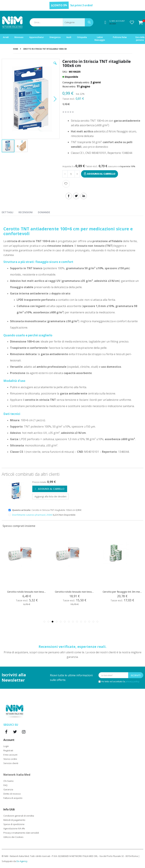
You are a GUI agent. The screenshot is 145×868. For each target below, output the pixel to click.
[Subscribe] (136, 675)
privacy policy (132, 681)
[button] (132, 22)
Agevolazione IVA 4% (14, 828)
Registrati (8, 750)
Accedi (113, 24)
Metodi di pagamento (14, 820)
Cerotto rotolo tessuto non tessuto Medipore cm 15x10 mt (75, 592)
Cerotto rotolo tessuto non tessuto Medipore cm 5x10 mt (27, 592)
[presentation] (10, 212)
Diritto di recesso (12, 794)
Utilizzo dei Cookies (13, 837)
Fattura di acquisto (13, 798)
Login (6, 746)
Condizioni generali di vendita (19, 816)
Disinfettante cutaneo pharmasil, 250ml (32, 515)
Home (16, 49)
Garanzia (8, 789)
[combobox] (61, 22)
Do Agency (22, 861)
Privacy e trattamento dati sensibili (21, 833)
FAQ (5, 785)
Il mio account (10, 755)
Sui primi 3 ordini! (82, 5)
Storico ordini (10, 759)
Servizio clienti (11, 763)
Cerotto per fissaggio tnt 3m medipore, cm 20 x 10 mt (123, 592)
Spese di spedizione (14, 824)
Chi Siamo (8, 781)
